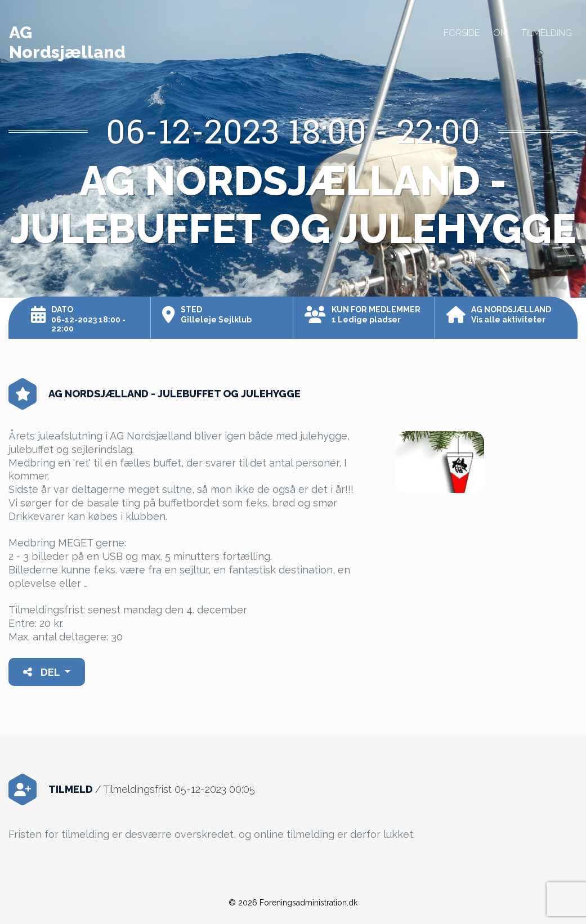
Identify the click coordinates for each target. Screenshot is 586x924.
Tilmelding (547, 33)
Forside (462, 33)
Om (500, 33)
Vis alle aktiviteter (508, 320)
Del (43, 672)
